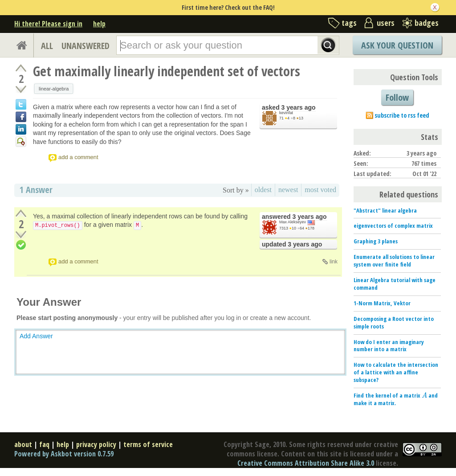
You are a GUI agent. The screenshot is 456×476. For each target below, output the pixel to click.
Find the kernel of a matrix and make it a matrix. (396, 399)
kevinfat (286, 113)
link (334, 262)
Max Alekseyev (293, 222)
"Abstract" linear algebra (385, 210)
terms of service (148, 444)
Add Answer (36, 336)
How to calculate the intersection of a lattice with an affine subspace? (396, 372)
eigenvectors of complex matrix (393, 226)
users (386, 23)
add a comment (78, 157)
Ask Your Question (397, 45)
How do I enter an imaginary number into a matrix (389, 346)
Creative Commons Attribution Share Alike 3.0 (306, 463)
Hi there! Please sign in (48, 24)
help (99, 24)
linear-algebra (54, 89)
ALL (47, 46)
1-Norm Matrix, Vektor (382, 303)
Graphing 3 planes (376, 241)
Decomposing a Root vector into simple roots (394, 322)
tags (349, 23)
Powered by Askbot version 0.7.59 (64, 454)
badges (427, 23)
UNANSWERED (85, 46)
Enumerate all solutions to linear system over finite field (394, 261)
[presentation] (424, 395)
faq (44, 444)
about (23, 444)
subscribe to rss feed (402, 115)
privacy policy (96, 444)
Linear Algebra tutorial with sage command (395, 284)
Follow (397, 97)
